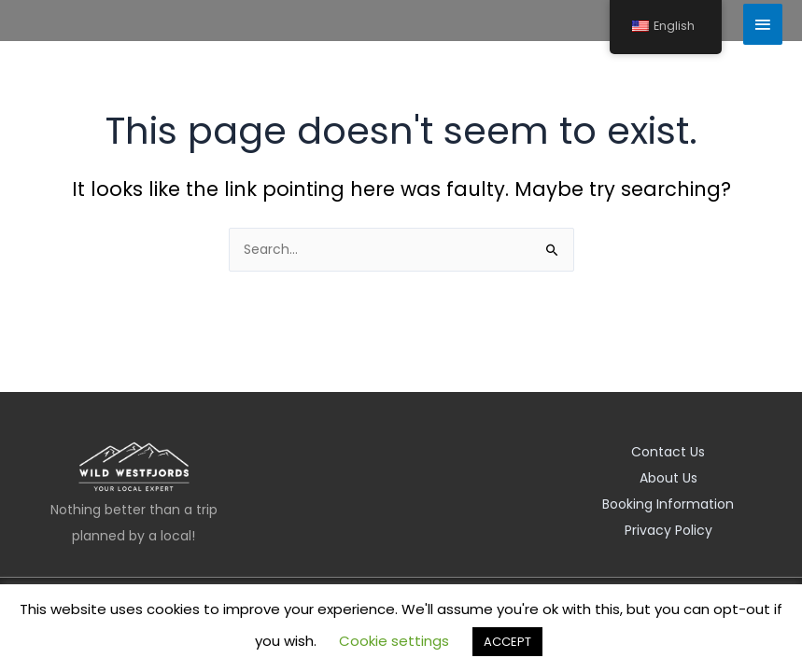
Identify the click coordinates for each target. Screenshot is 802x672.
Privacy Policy (668, 530)
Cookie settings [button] (394, 641)
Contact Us (668, 452)
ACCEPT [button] (507, 642)
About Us (668, 478)
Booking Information (668, 504)
